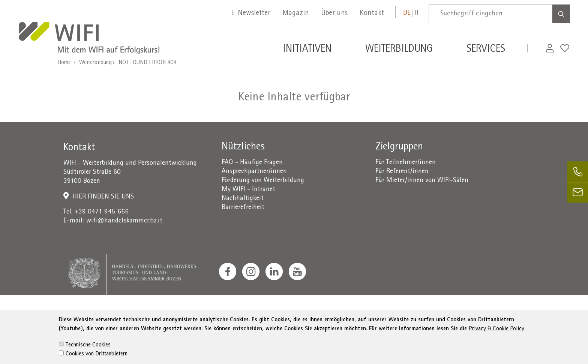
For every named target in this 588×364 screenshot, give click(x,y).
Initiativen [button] (307, 50)
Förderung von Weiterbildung (263, 181)
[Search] (561, 14)
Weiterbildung (95, 63)
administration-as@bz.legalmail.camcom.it (476, 314)
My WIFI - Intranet (248, 190)
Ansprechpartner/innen (254, 172)
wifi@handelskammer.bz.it (124, 221)
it (417, 13)
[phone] (578, 172)
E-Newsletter (251, 13)
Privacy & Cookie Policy (496, 348)
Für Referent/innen (402, 172)
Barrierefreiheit (243, 208)
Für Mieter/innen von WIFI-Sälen (422, 181)
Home (64, 63)
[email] (578, 192)
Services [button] (486, 50)
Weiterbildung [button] (399, 50)
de (407, 13)
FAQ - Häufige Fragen (252, 163)
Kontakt (372, 13)
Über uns (334, 13)
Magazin (296, 13)
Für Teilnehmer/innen (406, 163)
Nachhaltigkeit (243, 199)
